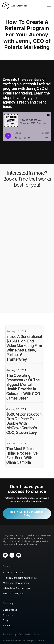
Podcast (7, 626)
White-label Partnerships (16, 588)
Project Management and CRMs (20, 578)
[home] (15, 6)
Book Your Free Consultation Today (27, 514)
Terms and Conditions (29, 634)
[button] (49, 6)
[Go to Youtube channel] (19, 555)
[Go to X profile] (5, 555)
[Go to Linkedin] (12, 555)
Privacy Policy (10, 634)
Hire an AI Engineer (14, 593)
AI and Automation (13, 573)
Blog (5, 620)
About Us (8, 615)
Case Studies (10, 610)
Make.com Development (16, 583)
